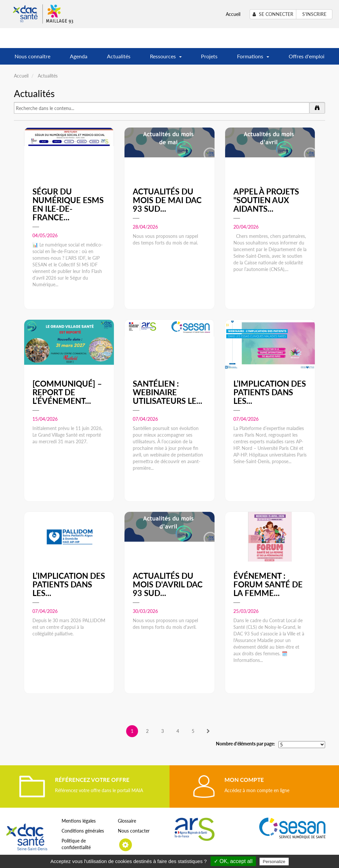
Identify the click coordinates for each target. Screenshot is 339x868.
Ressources (166, 58)
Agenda (79, 56)
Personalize (274, 862)
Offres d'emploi (307, 56)
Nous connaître (32, 56)
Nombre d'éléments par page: (245, 744)
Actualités (119, 56)
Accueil (233, 14)
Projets (209, 56)
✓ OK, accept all (233, 861)
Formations (253, 58)
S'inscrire (314, 14)
